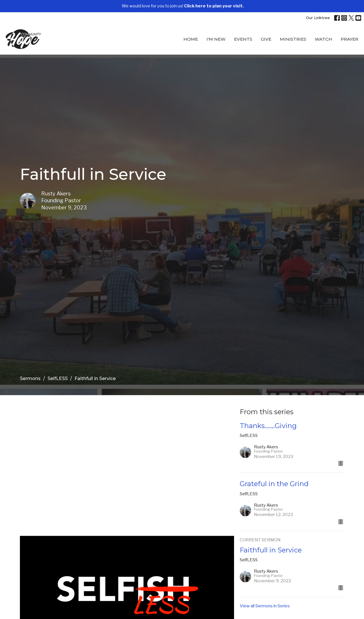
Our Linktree (318, 18)
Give (266, 39)
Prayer (349, 39)
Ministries (293, 39)
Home (191, 39)
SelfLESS (58, 378)
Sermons (30, 378)
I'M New (216, 39)
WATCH (323, 39)
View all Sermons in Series (265, 606)
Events (243, 39)
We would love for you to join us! (183, 6)
